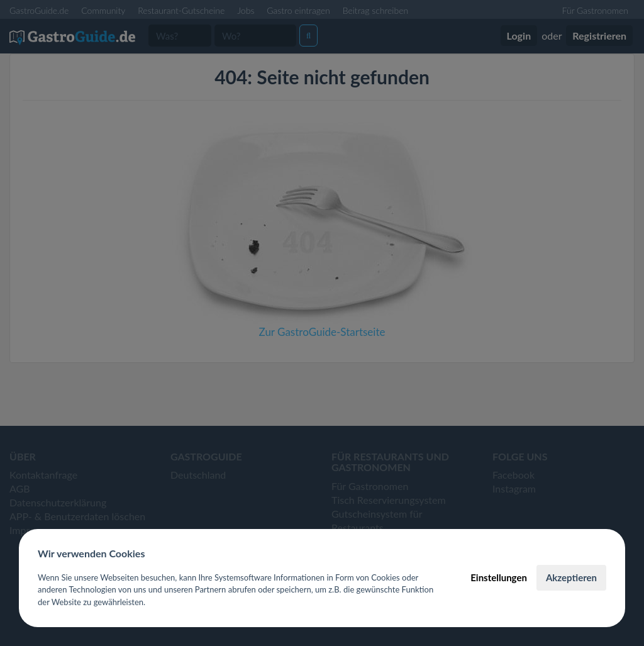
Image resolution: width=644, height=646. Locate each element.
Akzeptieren (571, 577)
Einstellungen (499, 577)
